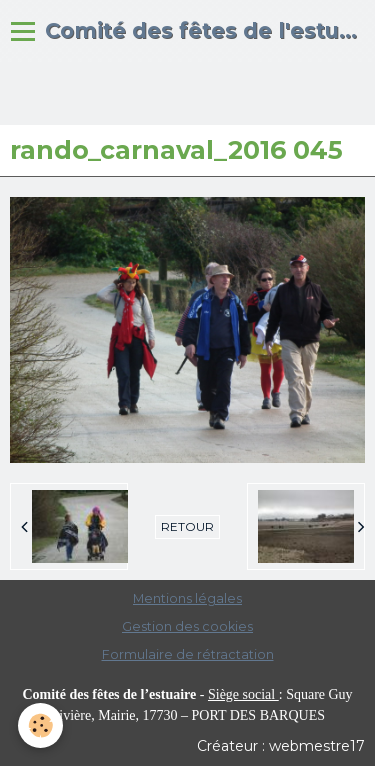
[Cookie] (40, 725)
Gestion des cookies (187, 626)
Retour (187, 526)
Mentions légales (187, 598)
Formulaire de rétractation (188, 654)
